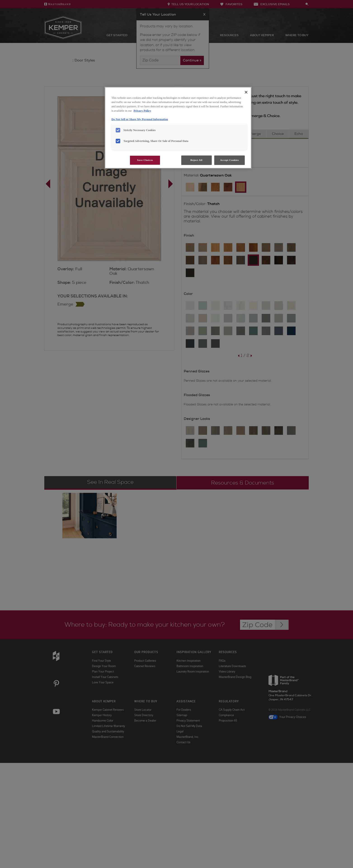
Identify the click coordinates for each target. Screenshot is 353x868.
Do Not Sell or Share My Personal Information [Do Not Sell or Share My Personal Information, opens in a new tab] (140, 119)
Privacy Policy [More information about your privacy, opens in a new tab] (142, 111)
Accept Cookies (229, 160)
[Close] (246, 92)
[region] (178, 128)
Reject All (196, 160)
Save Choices (145, 160)
